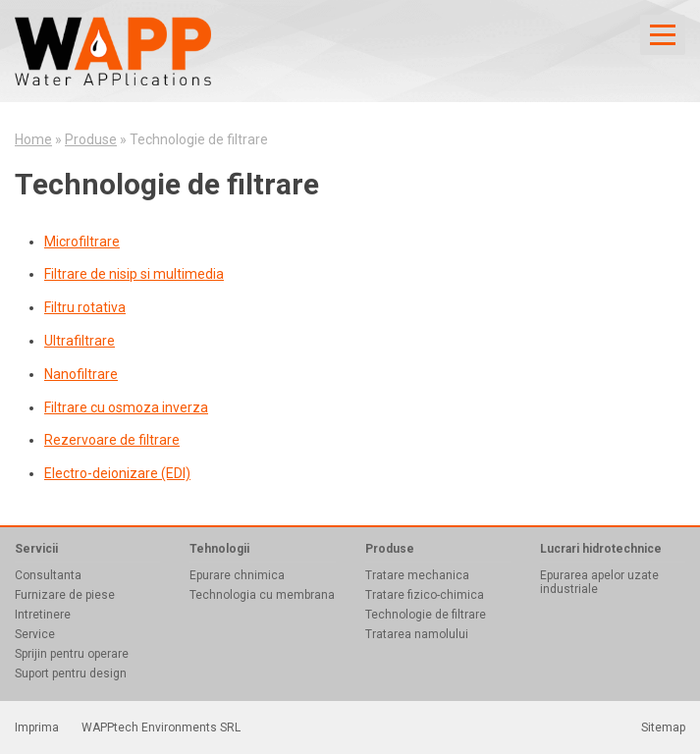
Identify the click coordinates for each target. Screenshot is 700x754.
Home (33, 139)
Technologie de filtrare (426, 615)
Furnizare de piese (65, 595)
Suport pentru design (71, 673)
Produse (91, 139)
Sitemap (663, 727)
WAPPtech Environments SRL (161, 727)
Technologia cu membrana (262, 595)
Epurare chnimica (237, 575)
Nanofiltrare (81, 374)
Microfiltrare (82, 242)
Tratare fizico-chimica (425, 595)
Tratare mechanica (417, 575)
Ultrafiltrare (80, 341)
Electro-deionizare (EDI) (117, 473)
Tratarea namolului (417, 634)
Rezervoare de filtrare (112, 440)
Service (35, 634)
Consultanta (48, 575)
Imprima (37, 727)
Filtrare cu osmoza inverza (126, 407)
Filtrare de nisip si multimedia (134, 274)
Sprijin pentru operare (72, 654)
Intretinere (43, 615)
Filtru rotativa (85, 307)
